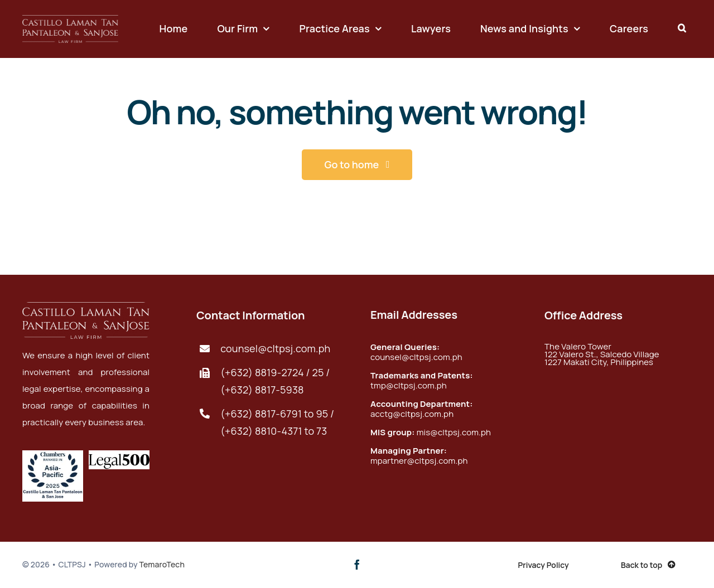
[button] (682, 29)
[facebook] (357, 565)
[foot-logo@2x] (70, 20)
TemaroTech (162, 564)
